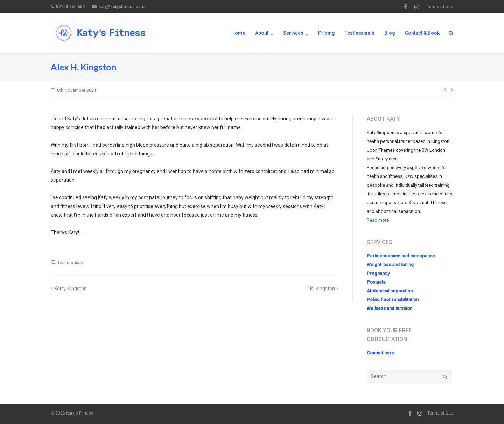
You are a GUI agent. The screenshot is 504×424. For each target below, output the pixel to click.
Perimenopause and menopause (401, 256)
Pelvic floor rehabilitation (393, 300)
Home (238, 33)
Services (293, 33)
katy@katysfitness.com (122, 7)
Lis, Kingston (321, 289)
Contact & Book (422, 33)
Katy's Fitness (80, 413)
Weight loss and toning (390, 265)
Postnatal (377, 282)
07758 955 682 (71, 7)
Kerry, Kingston (71, 289)
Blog (390, 33)
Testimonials (360, 33)
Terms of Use (440, 7)
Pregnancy (378, 273)
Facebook (405, 7)
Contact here (380, 353)
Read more (378, 220)
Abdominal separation (390, 291)
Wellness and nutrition (390, 308)
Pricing (327, 33)
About (262, 33)
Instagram (417, 7)
